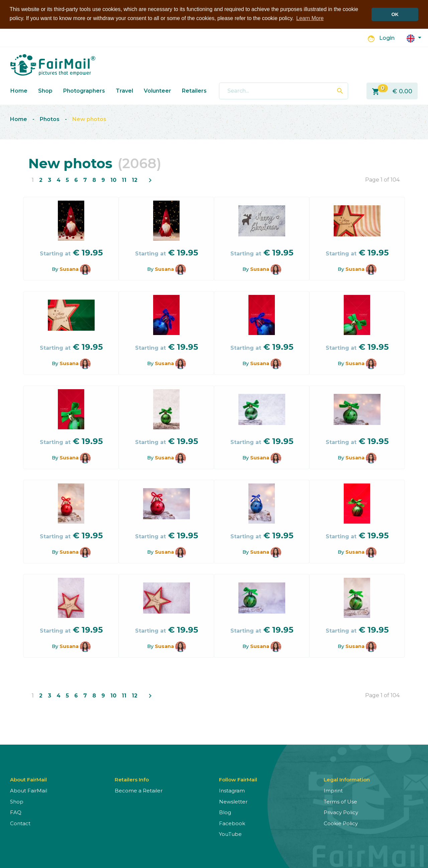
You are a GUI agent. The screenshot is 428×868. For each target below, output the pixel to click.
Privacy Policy (341, 812)
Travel (124, 91)
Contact (20, 823)
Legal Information (347, 780)
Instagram (232, 791)
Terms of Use (340, 802)
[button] (414, 38)
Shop (45, 91)
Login (387, 38)
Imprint (333, 791)
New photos (89, 119)
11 (124, 180)
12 (135, 180)
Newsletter (233, 802)
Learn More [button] (310, 18)
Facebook (232, 823)
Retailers (194, 91)
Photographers (84, 91)
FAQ (16, 812)
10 (113, 180)
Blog (225, 812)
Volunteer (157, 91)
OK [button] (395, 14)
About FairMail (29, 791)
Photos (50, 119)
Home (19, 91)
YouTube (230, 834)
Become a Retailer (139, 791)
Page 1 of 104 (382, 180)
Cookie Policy (341, 823)
